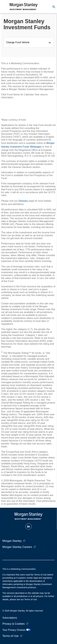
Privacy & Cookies (14, 624)
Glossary (23, 201)
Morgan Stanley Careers (17, 547)
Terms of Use (10, 636)
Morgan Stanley (12, 541)
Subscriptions (10, 618)
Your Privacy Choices (16, 630)
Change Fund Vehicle (19, 42)
